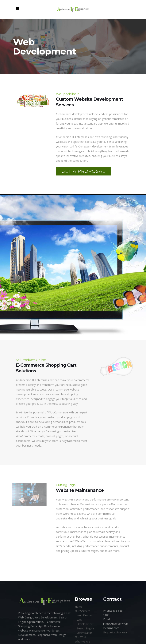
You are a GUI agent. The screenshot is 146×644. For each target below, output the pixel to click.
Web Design (84, 615)
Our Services (83, 611)
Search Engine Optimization (85, 631)
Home (79, 607)
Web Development (85, 622)
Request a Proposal (115, 632)
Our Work (81, 637)
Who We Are (83, 641)
